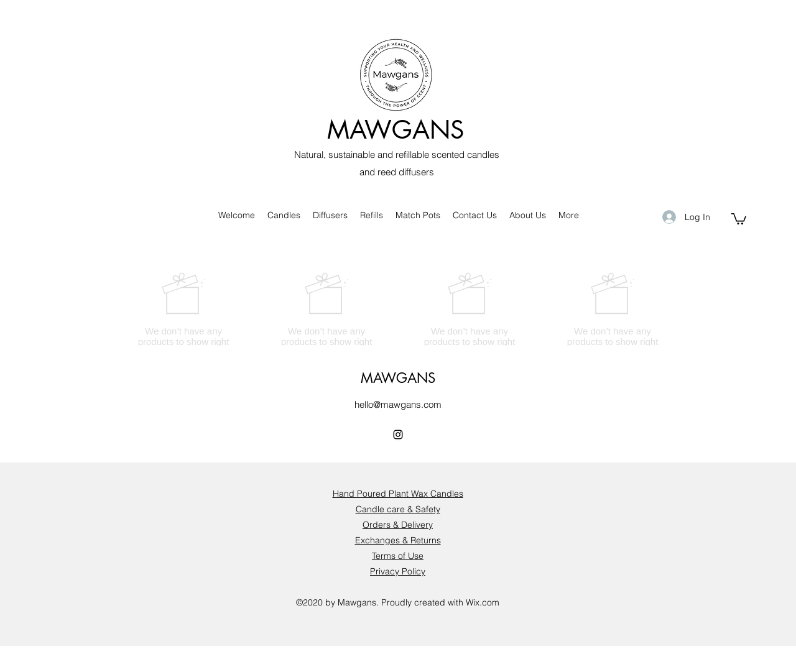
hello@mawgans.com (398, 404)
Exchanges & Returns (398, 540)
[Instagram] (398, 435)
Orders (377, 525)
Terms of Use (398, 556)
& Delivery (412, 525)
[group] (398, 315)
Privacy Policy (398, 571)
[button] (739, 218)
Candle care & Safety (398, 509)
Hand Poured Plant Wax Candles (398, 494)
